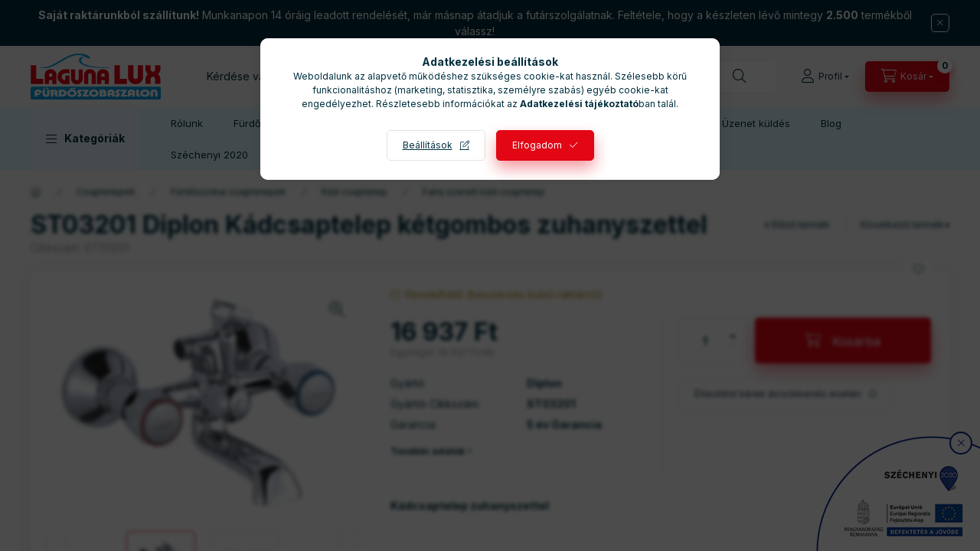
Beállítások (428, 145)
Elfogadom (537, 145)
